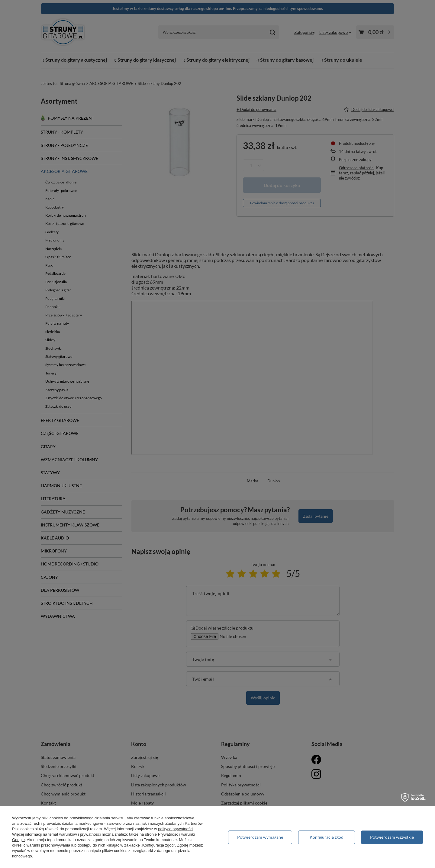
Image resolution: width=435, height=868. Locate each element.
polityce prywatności (176, 829)
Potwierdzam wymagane (260, 837)
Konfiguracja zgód (327, 837)
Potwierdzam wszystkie (392, 837)
